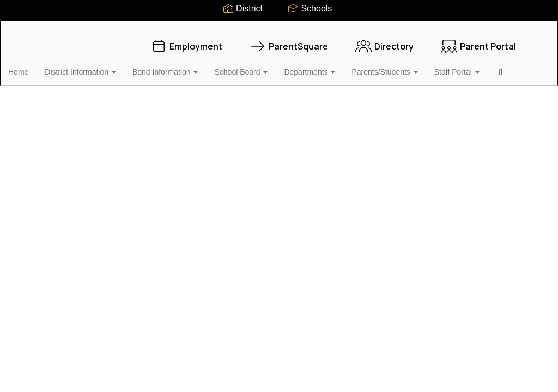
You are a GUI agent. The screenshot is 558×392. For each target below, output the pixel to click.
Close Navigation (54, 98)
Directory (384, 41)
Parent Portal (478, 41)
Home (35, 66)
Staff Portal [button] (474, 66)
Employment (186, 41)
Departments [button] (326, 66)
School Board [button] (258, 66)
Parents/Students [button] (401, 66)
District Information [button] (97, 66)
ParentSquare (289, 41)
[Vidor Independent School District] (279, 28)
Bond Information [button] (182, 66)
